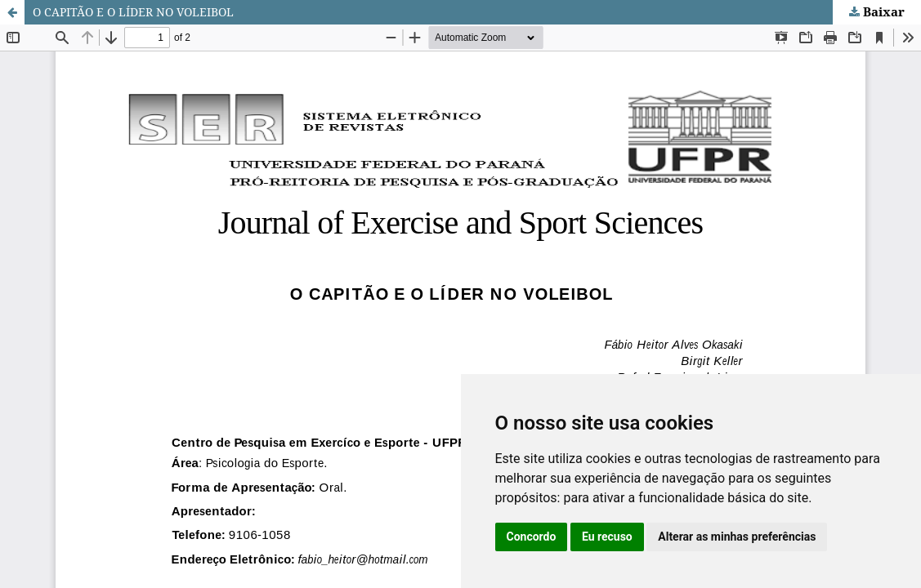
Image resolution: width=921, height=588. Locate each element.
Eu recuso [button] (607, 537)
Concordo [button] (532, 537)
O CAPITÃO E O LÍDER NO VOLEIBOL (133, 12)
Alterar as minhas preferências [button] (737, 537)
